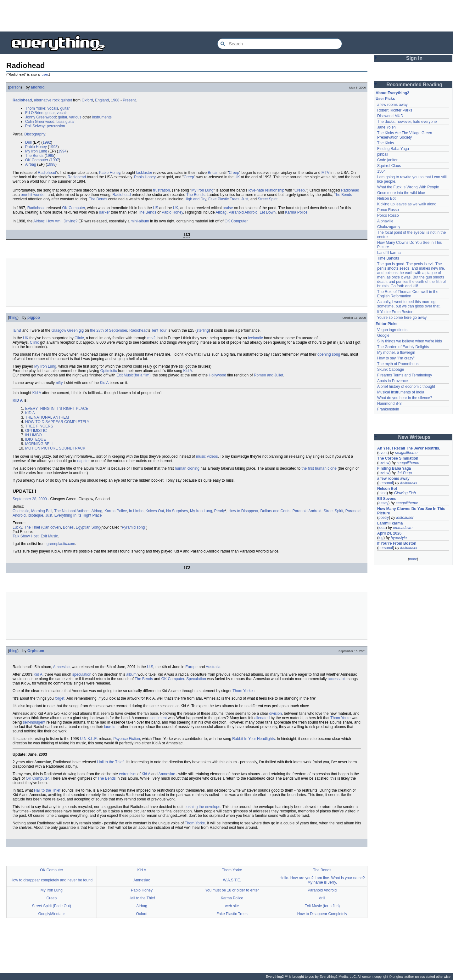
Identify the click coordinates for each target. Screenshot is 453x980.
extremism (128, 774)
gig (81, 330)
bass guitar (66, 122)
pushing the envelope (202, 807)
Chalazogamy (389, 227)
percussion (56, 126)
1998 (51, 164)
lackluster (144, 173)
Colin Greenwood (40, 122)
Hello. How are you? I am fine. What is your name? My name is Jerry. (322, 880)
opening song (329, 354)
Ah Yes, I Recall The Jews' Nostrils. (409, 448)
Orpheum (36, 651)
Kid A (188, 371)
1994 (62, 151)
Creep (234, 173)
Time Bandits (388, 258)
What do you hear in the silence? (405, 398)
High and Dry (195, 199)
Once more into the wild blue (401, 193)
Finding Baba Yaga (393, 149)
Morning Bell (42, 511)
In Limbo (136, 511)
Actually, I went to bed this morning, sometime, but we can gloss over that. (409, 304)
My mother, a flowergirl (396, 352)
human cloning (187, 468)
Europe (191, 667)
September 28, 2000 (30, 499)
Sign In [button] (414, 58)
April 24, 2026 (389, 533)
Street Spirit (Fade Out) (52, 906)
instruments (102, 117)
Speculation (196, 679)
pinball (383, 154)
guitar (65, 108)
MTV (325, 173)
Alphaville (385, 221)
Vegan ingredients (392, 330)
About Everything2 (392, 93)
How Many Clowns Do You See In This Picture (411, 511)
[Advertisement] (226, 16)
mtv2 (151, 338)
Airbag (31, 164)
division (276, 714)
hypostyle (399, 538)
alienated (262, 718)
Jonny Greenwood (40, 117)
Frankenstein (388, 409)
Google (383, 335)
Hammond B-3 (389, 404)
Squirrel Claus (389, 166)
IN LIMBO (34, 435)
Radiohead (22, 100)
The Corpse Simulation (398, 458)
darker (104, 212)
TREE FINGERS (39, 426)
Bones (68, 527)
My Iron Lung (36, 151)
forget (60, 698)
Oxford (87, 100)
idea (382, 528)
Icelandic (255, 338)
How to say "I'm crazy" (396, 358)
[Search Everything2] (280, 44)
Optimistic (109, 371)
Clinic (79, 338)
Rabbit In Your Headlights (253, 739)
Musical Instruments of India (401, 392)
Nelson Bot (386, 198)
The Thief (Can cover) (43, 527)
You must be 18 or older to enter (232, 890)
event (383, 453)
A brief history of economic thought (406, 387)
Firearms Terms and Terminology (405, 375)
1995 (50, 156)
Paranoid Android (243, 212)
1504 (381, 171)
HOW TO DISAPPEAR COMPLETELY (57, 422)
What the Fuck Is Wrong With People (408, 187)
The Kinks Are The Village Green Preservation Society (405, 135)
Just (245, 199)
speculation (82, 674)
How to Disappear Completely (322, 914)
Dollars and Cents (275, 511)
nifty (59, 383)
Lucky (17, 527)
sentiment (159, 718)
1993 (53, 147)
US (156, 208)
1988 (115, 100)
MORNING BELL (39, 444)
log (381, 538)
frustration (162, 190)
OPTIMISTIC (36, 431)
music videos (207, 456)
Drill (28, 142)
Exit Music (49, 536)
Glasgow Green (64, 330)
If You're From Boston (395, 312)
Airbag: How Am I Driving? (55, 221)
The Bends (34, 156)
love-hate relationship (266, 190)
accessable (337, 679)
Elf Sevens (387, 499)
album (131, 674)
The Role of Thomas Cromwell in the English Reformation (408, 294)
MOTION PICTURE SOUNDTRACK (55, 448)
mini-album (140, 221)
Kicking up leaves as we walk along (407, 204)
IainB (17, 330)
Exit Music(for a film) (134, 375)
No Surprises (177, 511)
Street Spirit (268, 199)
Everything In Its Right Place (78, 515)
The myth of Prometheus (398, 364)
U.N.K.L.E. (89, 739)
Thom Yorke (35, 108)
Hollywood (217, 375)
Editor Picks (386, 324)
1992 (47, 142)
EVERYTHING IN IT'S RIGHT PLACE (57, 409)
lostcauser (409, 483)
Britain (213, 173)
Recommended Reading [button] (414, 85)
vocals (53, 108)
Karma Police (296, 212)
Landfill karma (389, 253)
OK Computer (37, 160)
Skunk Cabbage (391, 370)
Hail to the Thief (110, 762)
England (102, 100)
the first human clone (319, 468)
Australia (213, 667)
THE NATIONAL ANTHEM (47, 417)
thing (13, 318)
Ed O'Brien (34, 113)
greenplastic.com (61, 544)
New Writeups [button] (414, 437)
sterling (203, 330)
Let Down (268, 212)
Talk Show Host (26, 536)
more (413, 559)
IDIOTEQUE (36, 439)
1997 (55, 160)
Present (129, 100)
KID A (18, 400)
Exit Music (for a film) (322, 906)
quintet (66, 100)
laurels (110, 727)
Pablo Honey (36, 147)
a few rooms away (392, 105)
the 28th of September (109, 330)
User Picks (385, 99)
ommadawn (403, 528)
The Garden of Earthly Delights (403, 347)
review (384, 463)
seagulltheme (406, 453)
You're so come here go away (402, 318)
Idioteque (35, 515)
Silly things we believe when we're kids (410, 341)
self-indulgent (34, 722)
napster (83, 461)
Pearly (220, 511)
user (45, 74)
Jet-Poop (404, 473)
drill (322, 898)
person (15, 87)
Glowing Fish (405, 493)
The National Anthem (72, 511)
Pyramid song (133, 527)
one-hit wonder (33, 195)
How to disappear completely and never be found (51, 880)
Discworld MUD (390, 116)
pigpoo (34, 318)
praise (228, 208)
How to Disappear (243, 511)
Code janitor (387, 160)
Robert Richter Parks (395, 110)
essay (383, 503)
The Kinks (386, 143)
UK (237, 177)
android (38, 87)
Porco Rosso (388, 210)
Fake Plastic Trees (224, 199)
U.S (150, 667)
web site (232, 906)
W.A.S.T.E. (232, 880)
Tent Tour (159, 330)
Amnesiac (61, 667)
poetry (384, 518)
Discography (35, 134)
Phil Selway (35, 126)
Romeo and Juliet (268, 375)
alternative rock (47, 100)
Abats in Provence (392, 381)
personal (386, 483)
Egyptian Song (88, 527)
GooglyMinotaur (52, 914)
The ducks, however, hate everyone (407, 122)
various (75, 117)
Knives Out (155, 511)
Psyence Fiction (127, 739)
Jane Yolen (386, 127)
